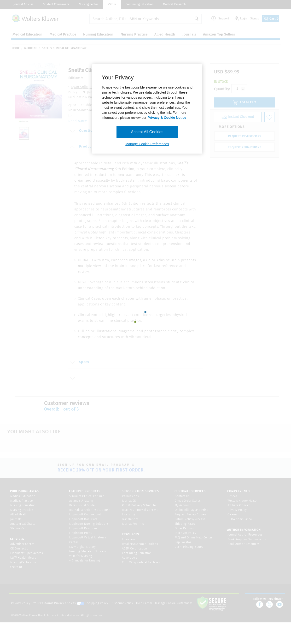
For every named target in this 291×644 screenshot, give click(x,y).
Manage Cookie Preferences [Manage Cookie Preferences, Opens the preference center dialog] (147, 144)
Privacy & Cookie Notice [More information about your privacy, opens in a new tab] (167, 118)
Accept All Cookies (147, 132)
